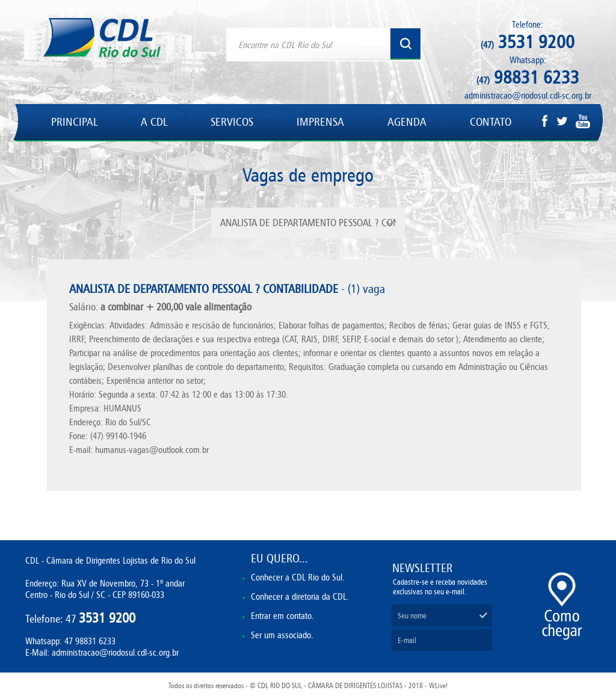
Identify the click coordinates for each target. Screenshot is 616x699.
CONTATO (491, 122)
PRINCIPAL (74, 122)
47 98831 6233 (90, 641)
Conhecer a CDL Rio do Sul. (298, 577)
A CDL (154, 122)
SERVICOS (232, 122)
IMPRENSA (320, 122)
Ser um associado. (282, 635)
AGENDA (407, 122)
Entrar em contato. (282, 616)
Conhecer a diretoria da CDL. (300, 596)
